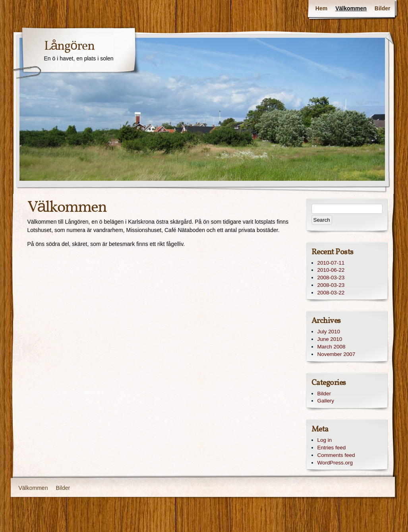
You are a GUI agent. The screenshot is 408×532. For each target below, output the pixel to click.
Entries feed (332, 448)
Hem (321, 8)
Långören (70, 46)
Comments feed (336, 455)
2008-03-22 (331, 293)
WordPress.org (335, 463)
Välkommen (351, 8)
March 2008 (332, 347)
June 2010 (330, 339)
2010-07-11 (331, 263)
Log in (325, 440)
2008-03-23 (331, 278)
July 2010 (329, 332)
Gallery (326, 401)
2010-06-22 (331, 270)
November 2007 (336, 354)
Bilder (383, 8)
